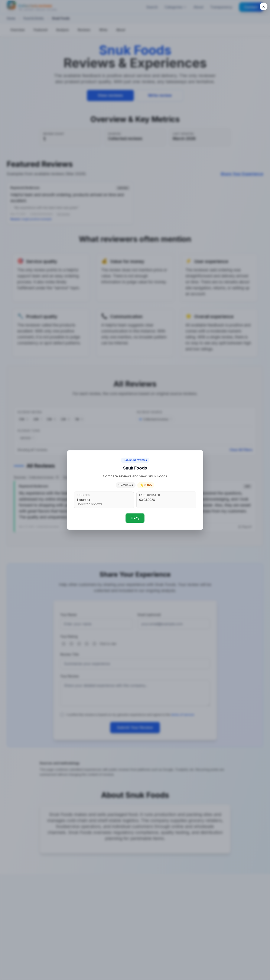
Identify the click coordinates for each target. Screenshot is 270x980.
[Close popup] (264, 6)
